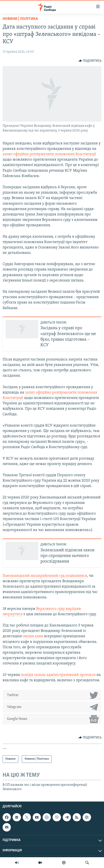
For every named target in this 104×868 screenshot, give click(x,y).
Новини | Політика (20, 19)
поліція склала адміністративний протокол (58, 675)
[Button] (90, 61)
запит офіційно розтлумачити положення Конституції (49, 154)
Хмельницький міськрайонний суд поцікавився (45, 576)
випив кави (34, 636)
